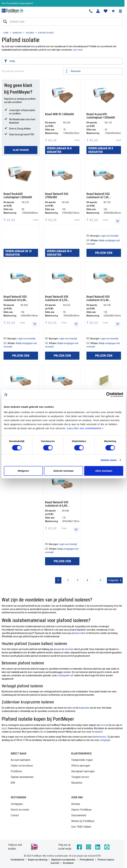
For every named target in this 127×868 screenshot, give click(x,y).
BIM (13, 783)
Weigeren (23, 471)
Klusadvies (77, 783)
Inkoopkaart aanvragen (83, 771)
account (105, 725)
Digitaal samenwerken (22, 777)
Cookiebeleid (17, 860)
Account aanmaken (21, 760)
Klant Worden (21, 150)
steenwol (69, 649)
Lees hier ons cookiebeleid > (85, 428)
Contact (15, 815)
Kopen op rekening (38, 860)
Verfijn (12, 61)
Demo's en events (20, 810)
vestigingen (105, 740)
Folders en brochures (22, 766)
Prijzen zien (104, 253)
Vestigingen (17, 804)
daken (70, 708)
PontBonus (16, 771)
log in (4, 728)
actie (41, 732)
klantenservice (99, 737)
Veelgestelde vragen (82, 760)
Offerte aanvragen (81, 766)
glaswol (57, 649)
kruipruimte (84, 708)
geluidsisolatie (78, 633)
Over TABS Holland (81, 827)
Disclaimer (68, 863)
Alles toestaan (104, 471)
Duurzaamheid (79, 815)
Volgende (113, 580)
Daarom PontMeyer (82, 810)
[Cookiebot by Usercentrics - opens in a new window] (109, 395)
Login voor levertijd (109, 236)
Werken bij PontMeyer (83, 821)
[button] (120, 11)
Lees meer (78, 50)
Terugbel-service (80, 777)
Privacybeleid (87, 860)
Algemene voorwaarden (63, 860)
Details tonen (109, 460)
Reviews (76, 804)
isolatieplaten (64, 675)
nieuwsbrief (97, 732)
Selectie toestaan (63, 471)
